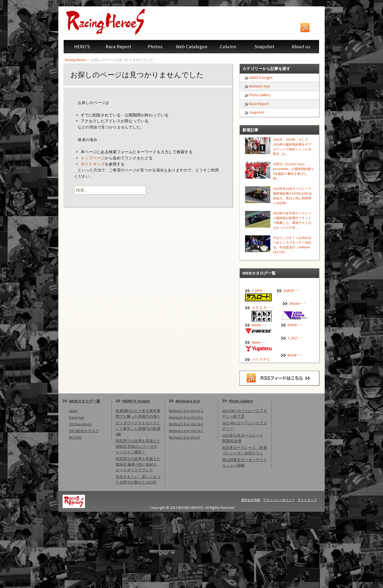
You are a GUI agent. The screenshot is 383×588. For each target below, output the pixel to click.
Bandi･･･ (295, 355)
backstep (77, 417)
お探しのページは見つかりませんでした (137, 75)
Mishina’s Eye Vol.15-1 (186, 417)
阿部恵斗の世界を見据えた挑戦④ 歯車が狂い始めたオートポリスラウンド (138, 464)
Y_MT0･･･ (260, 291)
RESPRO (76, 437)
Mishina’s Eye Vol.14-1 (186, 431)
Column (228, 47)
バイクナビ (261, 359)
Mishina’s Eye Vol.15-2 (186, 411)
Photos (155, 47)
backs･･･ (259, 325)
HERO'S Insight (261, 78)
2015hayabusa (80, 424)
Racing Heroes (75, 60)
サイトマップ (93, 164)
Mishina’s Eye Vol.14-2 (186, 424)
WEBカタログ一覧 (85, 401)
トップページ (93, 158)
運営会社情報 (251, 500)
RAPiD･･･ (295, 325)
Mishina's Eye (260, 86)
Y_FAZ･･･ (295, 338)
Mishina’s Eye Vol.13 (184, 437)
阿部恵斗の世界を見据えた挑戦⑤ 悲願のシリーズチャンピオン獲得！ (138, 446)
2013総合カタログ (84, 431)
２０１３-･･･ (262, 308)
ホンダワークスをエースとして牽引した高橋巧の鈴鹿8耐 (138, 429)
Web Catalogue (191, 47)
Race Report (118, 47)
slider (74, 411)
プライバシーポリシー (279, 500)
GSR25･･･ (291, 291)
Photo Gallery (260, 95)
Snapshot (264, 47)
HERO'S (82, 47)
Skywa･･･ (297, 303)
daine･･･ (259, 342)
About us (301, 47)
